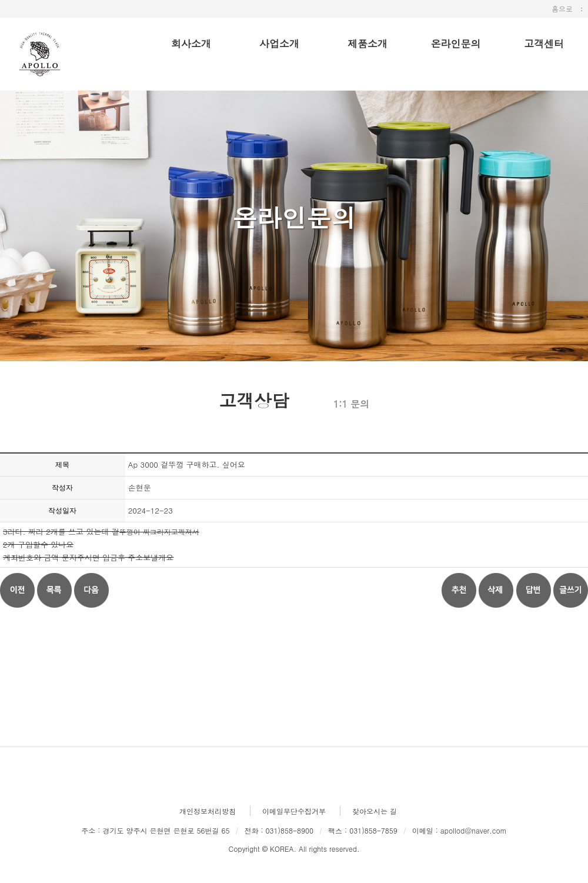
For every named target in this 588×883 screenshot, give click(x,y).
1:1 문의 (351, 404)
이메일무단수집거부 (294, 811)
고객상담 (254, 399)
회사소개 (191, 44)
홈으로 (562, 9)
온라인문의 (456, 44)
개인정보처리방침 (208, 811)
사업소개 (279, 44)
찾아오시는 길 (375, 811)
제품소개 (367, 44)
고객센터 (544, 44)
